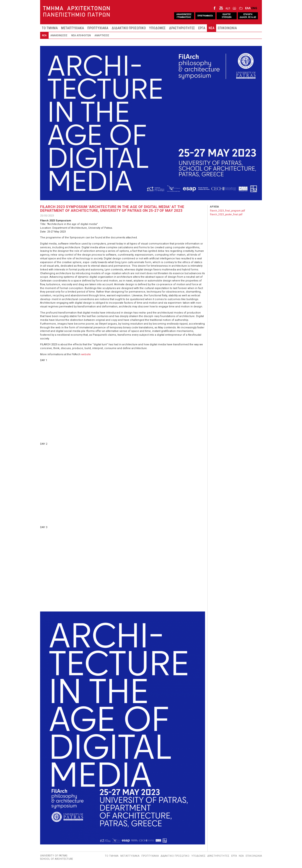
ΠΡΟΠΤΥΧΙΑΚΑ (98, 28)
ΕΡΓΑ (202, 28)
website (86, 354)
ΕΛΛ (248, 8)
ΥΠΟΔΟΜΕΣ (157, 28)
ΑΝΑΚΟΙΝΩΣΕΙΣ (59, 35)
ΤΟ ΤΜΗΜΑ (50, 28)
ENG (254, 8)
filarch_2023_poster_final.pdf (226, 214)
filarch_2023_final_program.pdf (227, 211)
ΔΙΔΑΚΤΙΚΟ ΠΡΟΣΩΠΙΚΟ (129, 28)
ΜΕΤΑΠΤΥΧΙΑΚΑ (73, 28)
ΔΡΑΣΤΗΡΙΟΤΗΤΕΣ (182, 28)
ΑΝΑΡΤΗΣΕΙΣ (102, 35)
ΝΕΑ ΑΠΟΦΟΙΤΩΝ (81, 35)
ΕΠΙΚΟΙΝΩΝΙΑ (227, 28)
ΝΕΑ (212, 28)
